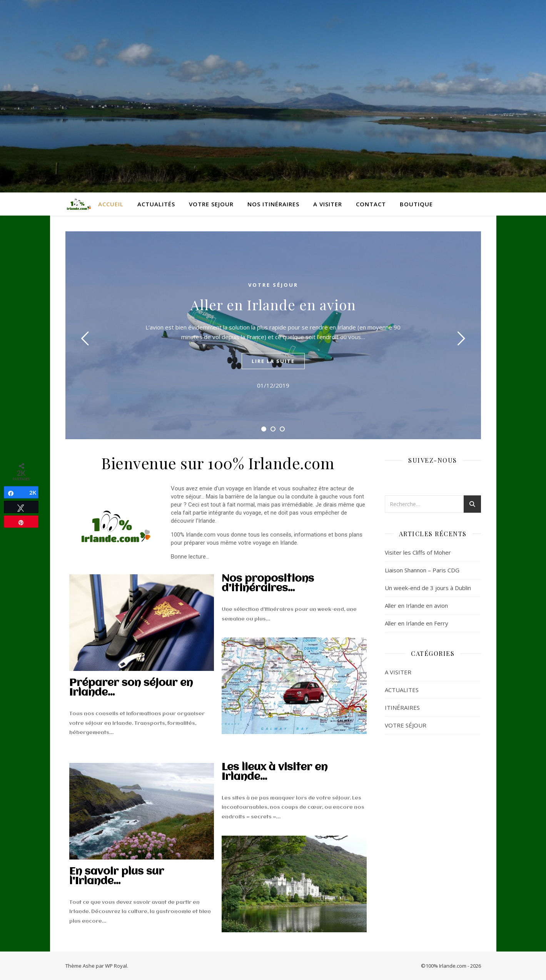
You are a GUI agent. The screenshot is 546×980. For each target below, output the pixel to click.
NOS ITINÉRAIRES (273, 204)
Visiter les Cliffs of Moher (418, 552)
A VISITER (328, 204)
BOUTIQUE (416, 204)
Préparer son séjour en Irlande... (131, 688)
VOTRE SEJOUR (211, 204)
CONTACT (371, 204)
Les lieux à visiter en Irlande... (275, 772)
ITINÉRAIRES (402, 707)
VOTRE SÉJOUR (273, 285)
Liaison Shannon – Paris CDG (422, 570)
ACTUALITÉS (156, 204)
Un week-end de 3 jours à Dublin (428, 588)
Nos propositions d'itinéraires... (268, 584)
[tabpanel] (273, 335)
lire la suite (273, 361)
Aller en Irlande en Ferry (417, 623)
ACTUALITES (402, 690)
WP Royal (116, 966)
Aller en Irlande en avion (273, 304)
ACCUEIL (111, 204)
